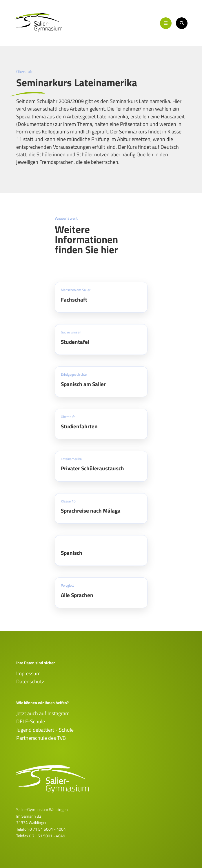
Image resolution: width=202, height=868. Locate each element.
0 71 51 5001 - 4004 (48, 829)
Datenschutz (30, 681)
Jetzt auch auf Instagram (43, 713)
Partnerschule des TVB (41, 738)
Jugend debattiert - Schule (45, 730)
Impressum (28, 673)
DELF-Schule (31, 721)
